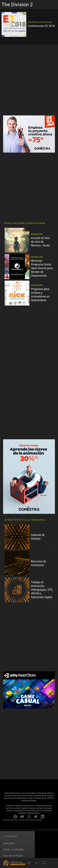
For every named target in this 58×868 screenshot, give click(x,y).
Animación (9, 843)
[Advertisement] (29, 80)
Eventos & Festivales (40, 22)
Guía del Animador (13, 856)
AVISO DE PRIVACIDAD (31, 820)
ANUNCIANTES (11, 820)
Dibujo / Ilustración (14, 849)
